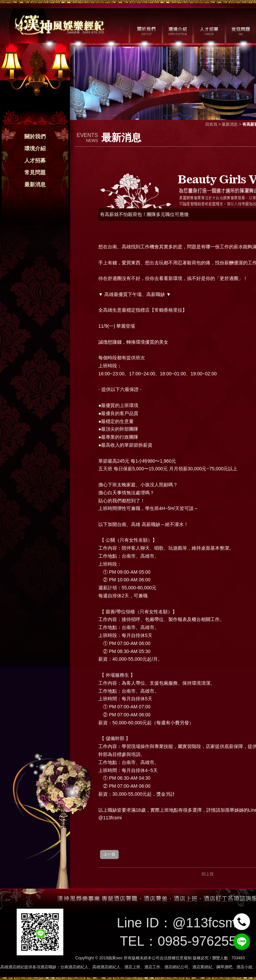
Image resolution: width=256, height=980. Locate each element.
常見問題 (35, 172)
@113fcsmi (206, 923)
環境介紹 (35, 148)
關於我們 (35, 136)
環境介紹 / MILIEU (177, 30)
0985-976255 (197, 941)
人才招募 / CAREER (209, 30)
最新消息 (35, 184)
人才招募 (35, 160)
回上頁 (208, 874)
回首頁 (211, 124)
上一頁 (109, 854)
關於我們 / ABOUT (146, 30)
